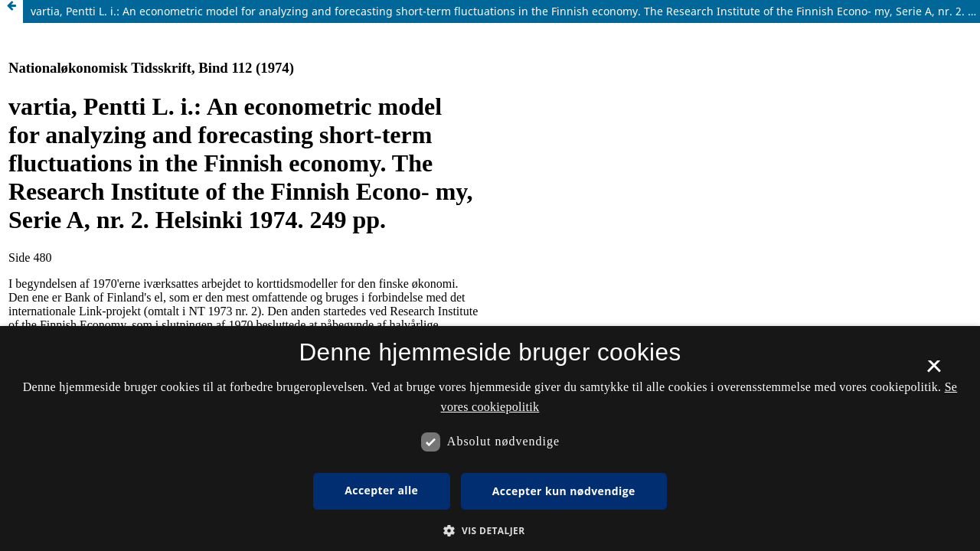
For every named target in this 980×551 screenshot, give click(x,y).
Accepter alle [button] (381, 490)
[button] (490, 531)
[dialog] (490, 439)
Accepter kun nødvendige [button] (564, 491)
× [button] (934, 371)
